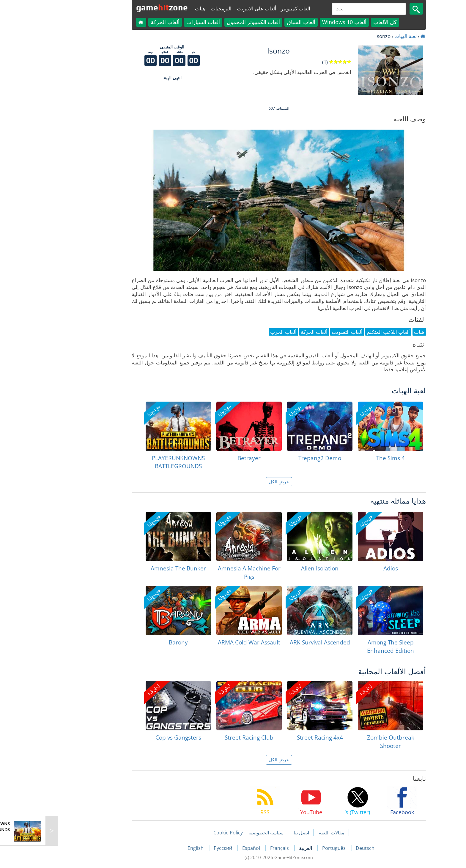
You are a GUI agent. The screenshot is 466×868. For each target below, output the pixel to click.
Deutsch (319, 848)
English (150, 848)
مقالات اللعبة (286, 833)
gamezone (116, 7)
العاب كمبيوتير (250, 8)
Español (206, 848)
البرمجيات (175, 8)
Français (234, 848)
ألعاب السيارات (157, 22)
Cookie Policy (182, 833)
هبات (154, 8)
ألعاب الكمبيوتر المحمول (208, 22)
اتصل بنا (256, 833)
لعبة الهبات (360, 36)
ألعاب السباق (255, 22)
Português (289, 848)
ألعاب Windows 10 (299, 22)
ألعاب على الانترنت (211, 8)
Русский (178, 848)
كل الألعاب (339, 22)
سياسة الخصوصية (220, 833)
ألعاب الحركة (119, 22)
